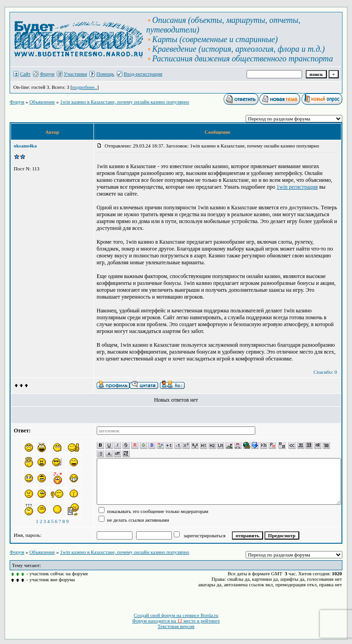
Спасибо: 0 (325, 372)
